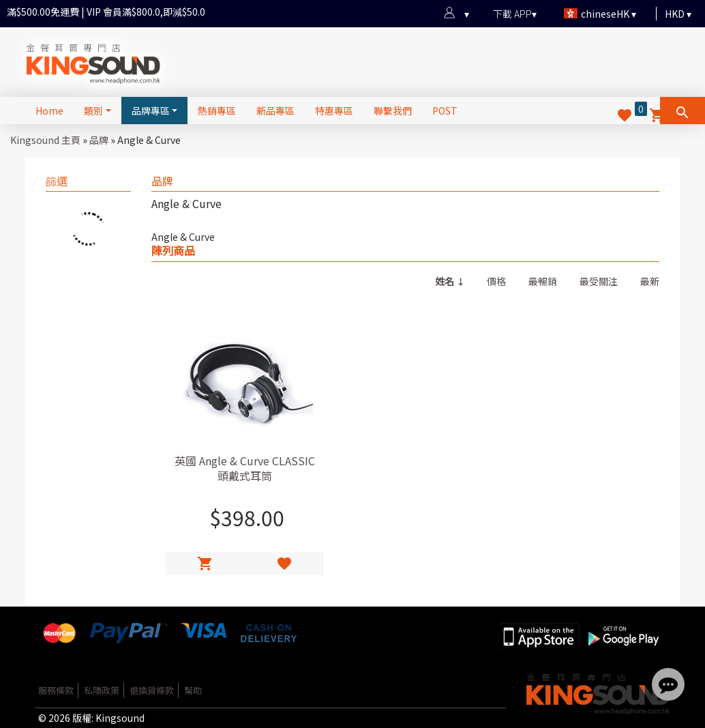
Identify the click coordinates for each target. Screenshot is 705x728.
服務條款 (56, 690)
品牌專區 (151, 111)
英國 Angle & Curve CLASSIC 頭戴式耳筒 (245, 468)
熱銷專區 (217, 111)
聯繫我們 (393, 111)
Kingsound (120, 718)
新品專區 (275, 111)
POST (445, 111)
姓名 (445, 281)
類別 (93, 111)
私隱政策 (102, 690)
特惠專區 (334, 111)
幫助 (193, 690)
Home (49, 111)
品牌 (99, 140)
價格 (496, 281)
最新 (650, 281)
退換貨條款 (152, 690)
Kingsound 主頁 (45, 140)
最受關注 (599, 281)
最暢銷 (543, 281)
